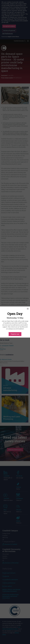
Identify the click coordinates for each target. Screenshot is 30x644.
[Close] (28, 303)
